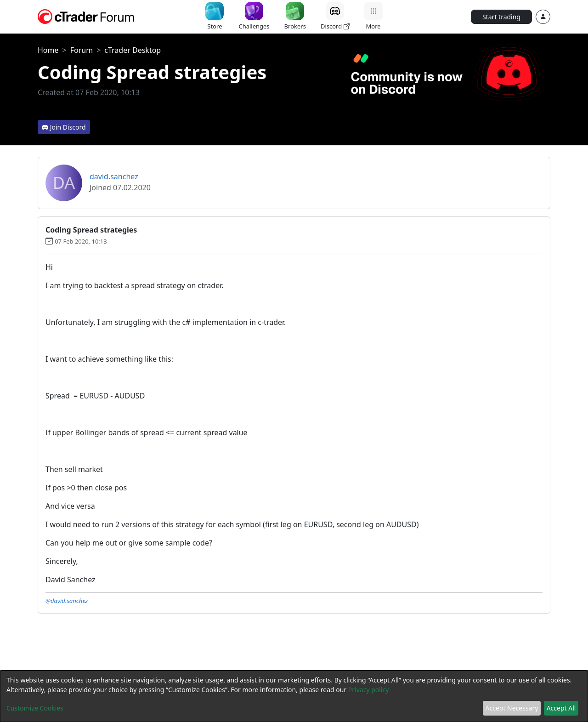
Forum (82, 50)
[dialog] (294, 696)
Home (48, 50)
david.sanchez (114, 176)
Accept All (561, 708)
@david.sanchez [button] (67, 601)
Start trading (501, 17)
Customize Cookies (35, 708)
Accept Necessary (512, 708)
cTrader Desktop (133, 50)
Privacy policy (369, 690)
